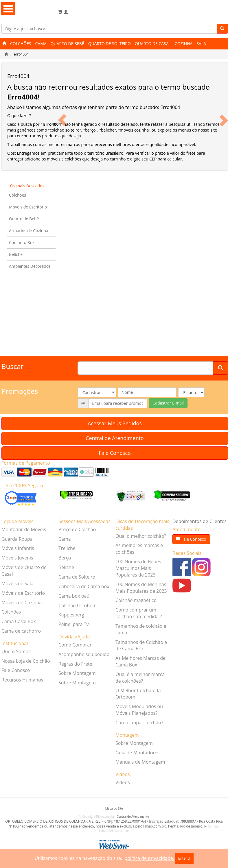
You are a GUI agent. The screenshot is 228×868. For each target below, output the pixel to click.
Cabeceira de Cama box (84, 586)
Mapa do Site (114, 808)
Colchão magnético (136, 600)
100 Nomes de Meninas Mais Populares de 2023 (141, 588)
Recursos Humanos (22, 680)
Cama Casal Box (19, 621)
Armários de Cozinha (29, 231)
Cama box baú (74, 596)
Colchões (21, 44)
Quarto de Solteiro (110, 44)
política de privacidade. (149, 858)
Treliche (67, 548)
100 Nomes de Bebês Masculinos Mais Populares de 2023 (138, 568)
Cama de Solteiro (77, 577)
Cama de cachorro (21, 631)
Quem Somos (16, 651)
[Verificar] (76, 495)
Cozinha (184, 44)
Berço (65, 558)
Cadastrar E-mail (168, 403)
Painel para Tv (74, 624)
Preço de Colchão (77, 529)
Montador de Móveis (24, 529)
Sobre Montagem (77, 673)
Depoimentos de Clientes (199, 521)
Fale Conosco (115, 453)
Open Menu (8, 9)
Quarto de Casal (153, 44)
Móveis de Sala (17, 583)
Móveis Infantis (18, 548)
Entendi (184, 858)
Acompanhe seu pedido (84, 654)
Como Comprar (75, 645)
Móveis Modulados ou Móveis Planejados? (139, 710)
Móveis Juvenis (17, 558)
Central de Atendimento (115, 438)
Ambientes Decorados (30, 266)
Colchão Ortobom (78, 605)
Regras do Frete (75, 664)
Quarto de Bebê (67, 44)
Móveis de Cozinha (22, 603)
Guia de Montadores (137, 753)
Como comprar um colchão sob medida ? (139, 613)
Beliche (16, 254)
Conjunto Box (22, 242)
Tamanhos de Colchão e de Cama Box (141, 646)
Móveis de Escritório (28, 207)
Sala (201, 44)
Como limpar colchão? (139, 723)
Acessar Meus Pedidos (115, 423)
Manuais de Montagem (140, 762)
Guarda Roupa (17, 539)
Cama (41, 44)
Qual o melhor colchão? (141, 536)
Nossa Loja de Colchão (26, 661)
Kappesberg (71, 615)
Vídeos (123, 782)
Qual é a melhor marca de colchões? (140, 678)
